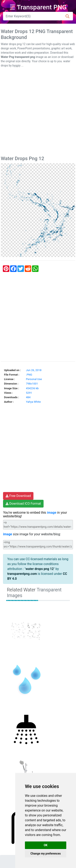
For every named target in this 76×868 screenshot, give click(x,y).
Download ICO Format (23, 504)
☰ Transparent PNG (38, 7)
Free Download (18, 496)
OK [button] (46, 845)
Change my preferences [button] (45, 854)
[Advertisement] (38, 113)
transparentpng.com (22, 574)
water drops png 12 (40, 569)
